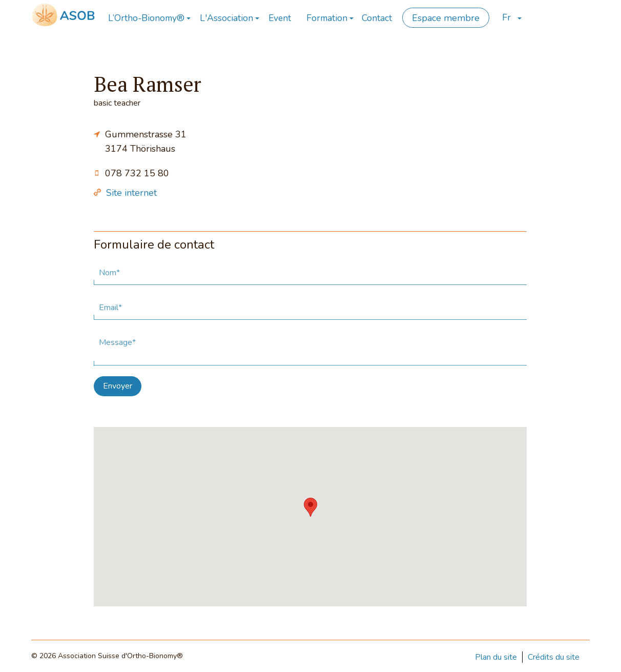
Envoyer (118, 386)
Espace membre (446, 18)
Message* (117, 342)
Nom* (109, 273)
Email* (110, 308)
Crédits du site (554, 657)
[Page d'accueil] (63, 14)
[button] (310, 507)
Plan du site (496, 657)
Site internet (131, 193)
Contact (377, 18)
